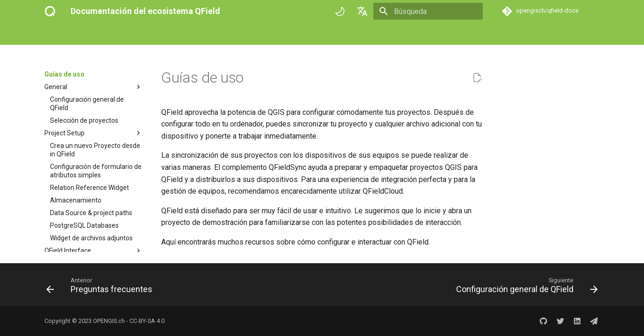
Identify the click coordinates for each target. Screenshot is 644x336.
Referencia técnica (185, 34)
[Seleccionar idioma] (362, 11)
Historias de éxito (250, 34)
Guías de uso (128, 34)
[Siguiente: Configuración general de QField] (525, 287)
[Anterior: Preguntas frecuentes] (102, 287)
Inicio (52, 34)
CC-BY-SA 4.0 (147, 321)
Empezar (84, 34)
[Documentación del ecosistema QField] (50, 11)
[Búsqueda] (428, 11)
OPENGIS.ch (109, 321)
